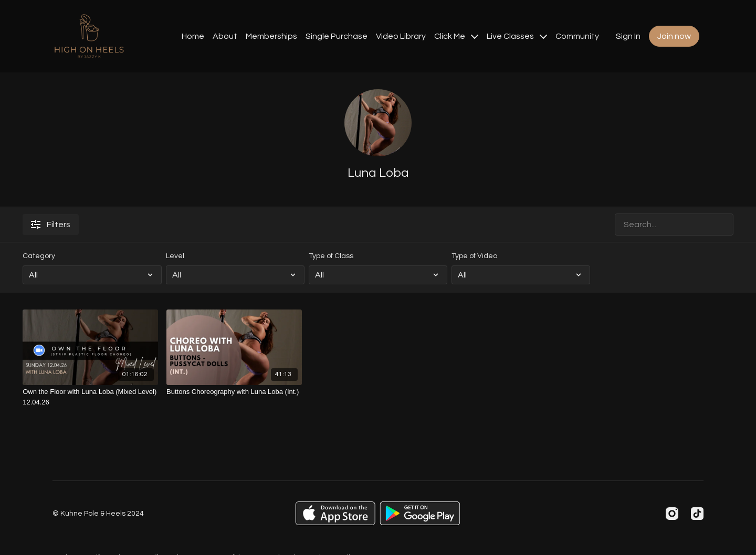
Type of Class (331, 256)
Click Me (456, 36)
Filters (51, 225)
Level (175, 256)
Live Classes (517, 36)
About (225, 36)
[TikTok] (697, 514)
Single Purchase (337, 36)
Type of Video (474, 256)
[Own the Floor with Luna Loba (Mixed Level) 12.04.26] (90, 397)
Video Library (401, 36)
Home (193, 36)
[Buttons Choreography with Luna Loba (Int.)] (234, 392)
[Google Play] (420, 513)
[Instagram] (672, 514)
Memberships (271, 36)
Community (577, 36)
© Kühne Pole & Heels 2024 (98, 514)
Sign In (628, 36)
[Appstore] (335, 513)
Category (39, 256)
